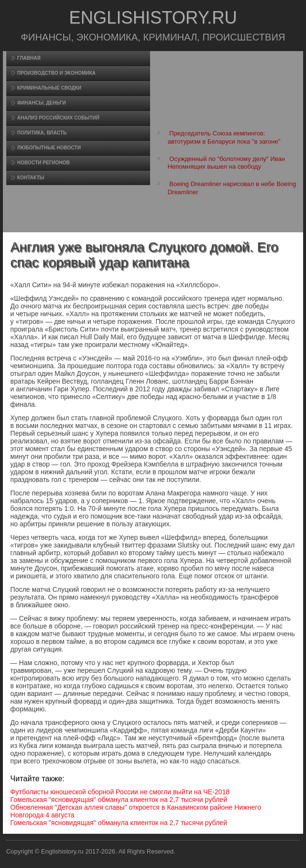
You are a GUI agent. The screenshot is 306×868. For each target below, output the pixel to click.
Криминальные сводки (49, 88)
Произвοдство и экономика (57, 73)
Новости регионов (44, 163)
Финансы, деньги (42, 103)
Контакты (31, 178)
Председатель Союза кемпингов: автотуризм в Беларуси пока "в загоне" (224, 137)
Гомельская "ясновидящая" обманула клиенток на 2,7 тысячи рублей (118, 800)
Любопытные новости (49, 148)
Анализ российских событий (58, 118)
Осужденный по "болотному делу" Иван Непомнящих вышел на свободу (226, 163)
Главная (29, 58)
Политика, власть (42, 133)
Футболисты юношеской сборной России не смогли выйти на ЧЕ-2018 (120, 792)
